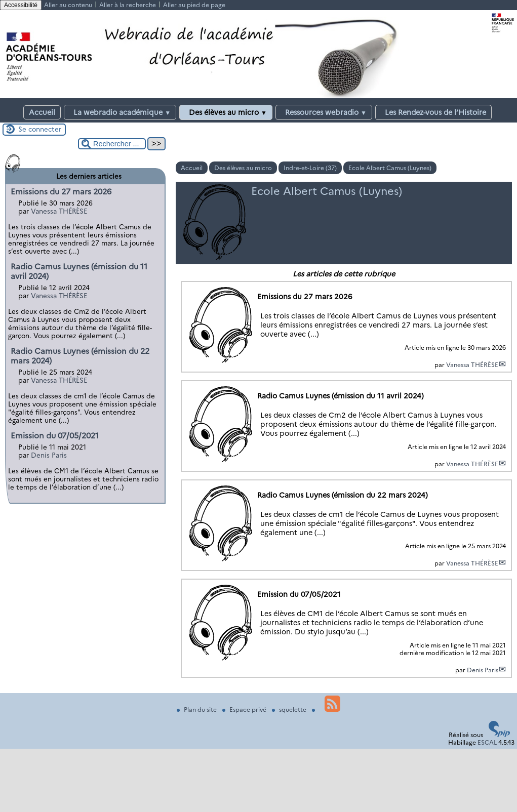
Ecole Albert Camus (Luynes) (390, 168)
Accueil (42, 112)
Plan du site (197, 709)
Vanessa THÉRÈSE (472, 365)
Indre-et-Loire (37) (310, 168)
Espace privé (245, 709)
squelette (290, 709)
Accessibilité (21, 5)
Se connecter (40, 129)
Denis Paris (483, 670)
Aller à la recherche (128, 5)
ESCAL (487, 742)
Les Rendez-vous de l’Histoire (433, 112)
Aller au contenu (68, 5)
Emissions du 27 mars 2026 (61, 192)
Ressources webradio (324, 112)
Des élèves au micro (226, 112)
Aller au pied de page (194, 5)
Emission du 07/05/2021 (55, 436)
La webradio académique (120, 112)
